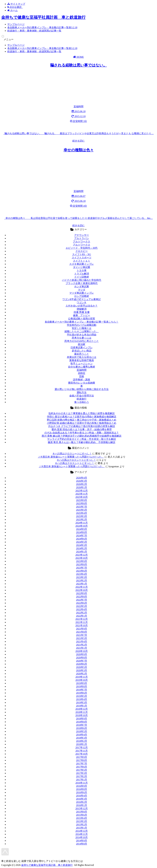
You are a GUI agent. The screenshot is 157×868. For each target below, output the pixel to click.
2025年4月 (82, 513)
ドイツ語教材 (82, 277)
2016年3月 (82, 799)
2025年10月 (82, 497)
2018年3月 (82, 738)
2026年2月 (82, 484)
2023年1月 (82, 584)
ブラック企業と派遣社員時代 (82, 283)
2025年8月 (82, 503)
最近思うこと (82, 354)
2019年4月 (82, 699)
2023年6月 (82, 571)
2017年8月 (82, 760)
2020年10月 (82, 651)
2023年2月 (82, 580)
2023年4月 (82, 574)
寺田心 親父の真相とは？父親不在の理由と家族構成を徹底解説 (82, 417)
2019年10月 (82, 680)
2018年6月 (82, 728)
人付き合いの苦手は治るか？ (82, 306)
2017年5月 (82, 770)
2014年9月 (82, 841)
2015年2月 (82, 825)
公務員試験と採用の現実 (82, 319)
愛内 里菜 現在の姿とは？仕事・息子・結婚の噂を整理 (82, 429)
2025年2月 (82, 519)
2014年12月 (82, 831)
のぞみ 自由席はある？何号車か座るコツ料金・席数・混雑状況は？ (82, 433)
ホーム (12, 10)
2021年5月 (82, 638)
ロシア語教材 (82, 296)
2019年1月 (82, 706)
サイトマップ (16, 4)
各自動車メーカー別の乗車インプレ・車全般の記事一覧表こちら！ (82, 322)
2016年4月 (82, 796)
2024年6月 (82, 539)
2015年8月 (82, 812)
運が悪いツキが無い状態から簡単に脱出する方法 (82, 389)
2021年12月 (82, 619)
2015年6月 (82, 815)
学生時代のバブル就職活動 (82, 325)
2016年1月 (82, 805)
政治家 (82, 344)
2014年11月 (81, 834)
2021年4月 (82, 641)
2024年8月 (82, 532)
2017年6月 (82, 767)
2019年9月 (82, 683)
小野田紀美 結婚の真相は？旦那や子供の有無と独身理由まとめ (82, 423)
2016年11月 (81, 783)
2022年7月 (82, 600)
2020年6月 (82, 664)
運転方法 (82, 392)
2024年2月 (82, 548)
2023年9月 (82, 561)
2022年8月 (82, 597)
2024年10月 (82, 526)
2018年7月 (82, 725)
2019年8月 (82, 686)
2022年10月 (82, 590)
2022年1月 (82, 616)
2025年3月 (82, 516)
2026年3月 (82, 481)
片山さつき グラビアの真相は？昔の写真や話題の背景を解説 (82, 426)
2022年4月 (82, 609)
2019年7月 (82, 690)
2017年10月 (82, 754)
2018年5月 (82, 731)
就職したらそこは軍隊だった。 (82, 331)
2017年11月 (81, 751)
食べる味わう (82, 402)
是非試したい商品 (82, 351)
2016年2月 (82, 802)
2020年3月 (82, 670)
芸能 (82, 376)
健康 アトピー (82, 315)
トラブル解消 (82, 274)
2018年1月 (82, 744)
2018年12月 (82, 709)
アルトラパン (82, 238)
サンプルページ (16, 24)
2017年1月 (82, 780)
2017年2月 (82, 776)
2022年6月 (82, 603)
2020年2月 (82, 674)
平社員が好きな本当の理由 (82, 335)
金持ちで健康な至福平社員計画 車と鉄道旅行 (43, 17)
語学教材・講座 (82, 380)
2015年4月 (82, 818)
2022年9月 (82, 593)
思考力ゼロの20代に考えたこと (82, 341)
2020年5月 (82, 667)
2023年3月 (82, 577)
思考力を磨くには (82, 338)
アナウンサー (82, 235)
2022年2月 (82, 613)
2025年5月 (82, 510)
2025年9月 (82, 500)
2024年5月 (82, 542)
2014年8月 (82, 844)
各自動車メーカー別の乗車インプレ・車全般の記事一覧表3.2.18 (42, 27)
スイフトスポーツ (82, 258)
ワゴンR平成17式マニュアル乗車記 (82, 299)
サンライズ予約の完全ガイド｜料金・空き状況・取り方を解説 (82, 439)
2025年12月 (82, 491)
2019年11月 (81, 677)
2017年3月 (82, 773)
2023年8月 (82, 564)
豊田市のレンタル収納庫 (82, 383)
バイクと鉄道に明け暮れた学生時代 (82, 280)
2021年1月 (82, 648)
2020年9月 (82, 654)
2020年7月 (82, 661)
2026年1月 (82, 487)
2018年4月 (82, 735)
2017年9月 (82, 757)
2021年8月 (82, 632)
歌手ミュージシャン (82, 364)
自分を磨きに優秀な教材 (82, 367)
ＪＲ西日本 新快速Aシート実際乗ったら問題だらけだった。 (71, 457)
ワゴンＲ (82, 303)
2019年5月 (82, 696)
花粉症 (82, 373)
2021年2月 (82, 645)
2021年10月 (82, 625)
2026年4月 (82, 478)
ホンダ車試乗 (82, 286)
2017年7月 (82, 763)
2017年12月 (82, 747)
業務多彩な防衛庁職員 (82, 360)
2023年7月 (82, 568)
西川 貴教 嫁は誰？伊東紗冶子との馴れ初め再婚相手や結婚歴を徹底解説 (82, 436)
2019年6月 (82, 693)
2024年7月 (82, 536)
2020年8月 (82, 658)
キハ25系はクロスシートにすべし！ (72, 454)
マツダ (82, 290)
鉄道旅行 (82, 399)
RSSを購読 (15, 7)
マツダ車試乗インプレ (82, 293)
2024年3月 (82, 545)
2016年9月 (82, 786)
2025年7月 (82, 507)
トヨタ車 (82, 270)
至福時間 (82, 370)
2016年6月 (82, 792)
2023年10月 (82, 558)
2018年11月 (81, 712)
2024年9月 (82, 529)
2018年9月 (82, 719)
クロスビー (82, 251)
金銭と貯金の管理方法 (82, 396)
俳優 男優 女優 (82, 312)
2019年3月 (82, 702)
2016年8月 (82, 789)
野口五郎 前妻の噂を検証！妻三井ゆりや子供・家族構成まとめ (82, 420)
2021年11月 (81, 622)
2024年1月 (82, 552)
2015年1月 (82, 828)
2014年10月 (82, 837)
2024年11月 (81, 523)
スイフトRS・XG (82, 254)
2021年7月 (82, 635)
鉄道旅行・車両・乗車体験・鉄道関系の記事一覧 (34, 31)
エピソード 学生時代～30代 (82, 248)
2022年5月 (82, 606)
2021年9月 (82, 629)
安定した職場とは (82, 328)
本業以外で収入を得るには (82, 357)
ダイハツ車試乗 (82, 267)
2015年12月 (82, 808)
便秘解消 (82, 309)
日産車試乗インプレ (82, 347)
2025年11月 (81, 494)
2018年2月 (82, 741)
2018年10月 (82, 715)
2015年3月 (82, 821)
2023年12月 (82, 555)
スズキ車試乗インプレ (82, 264)
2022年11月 (81, 587)
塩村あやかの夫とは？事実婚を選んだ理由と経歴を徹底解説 (82, 413)
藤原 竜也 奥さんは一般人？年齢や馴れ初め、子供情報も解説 (82, 442)
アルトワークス (82, 242)
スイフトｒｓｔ (82, 261)
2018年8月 (82, 722)
